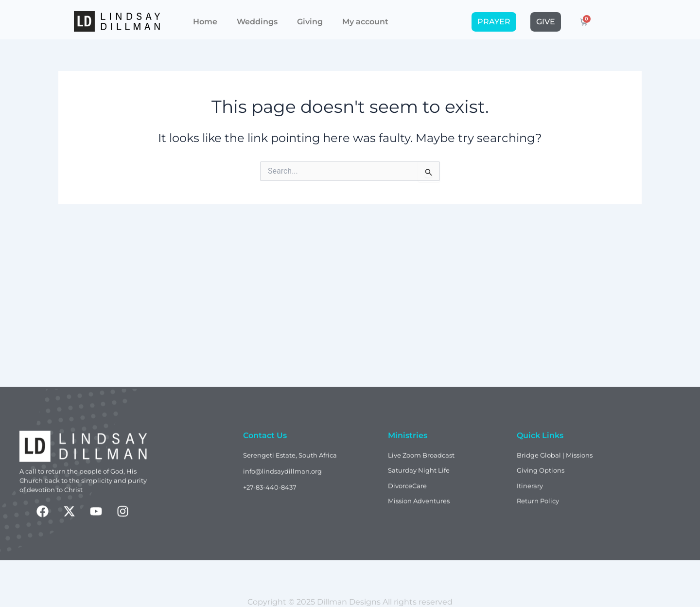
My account (365, 18)
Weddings (257, 18)
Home (205, 18)
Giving (310, 18)
